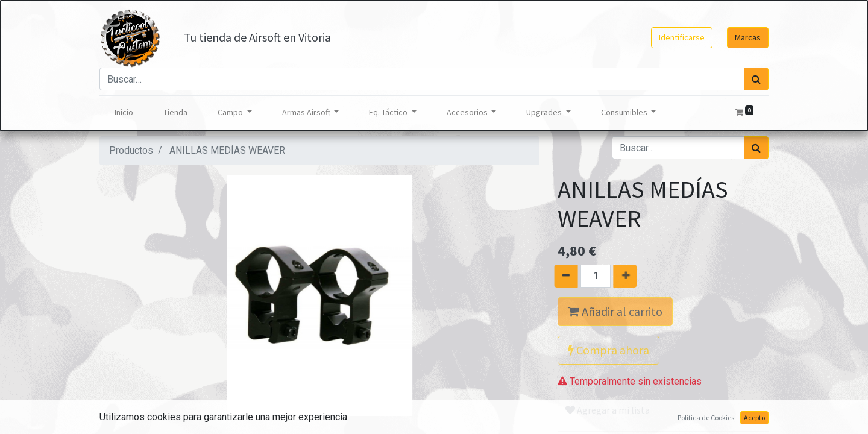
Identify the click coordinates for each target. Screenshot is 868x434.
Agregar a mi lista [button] (608, 410)
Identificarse (682, 37)
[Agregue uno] (631, 276)
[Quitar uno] (559, 276)
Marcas (748, 37)
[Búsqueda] (756, 79)
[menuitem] (124, 112)
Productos (131, 150)
